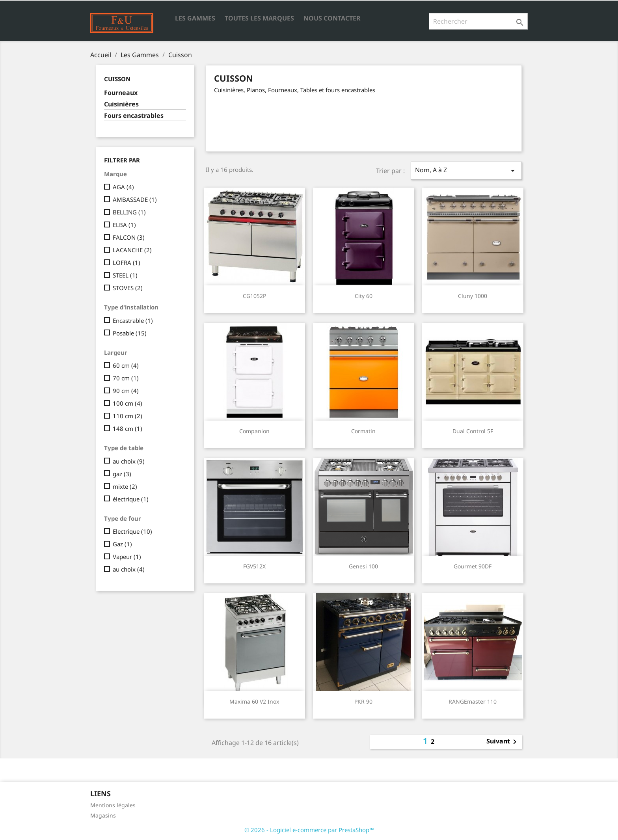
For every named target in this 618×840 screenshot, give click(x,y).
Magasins (103, 815)
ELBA (124, 225)
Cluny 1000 (473, 296)
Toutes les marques (259, 18)
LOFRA (127, 263)
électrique (131, 499)
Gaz (122, 544)
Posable (130, 333)
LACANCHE (132, 250)
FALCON (129, 237)
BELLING (129, 212)
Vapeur (127, 557)
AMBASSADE (135, 199)
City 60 (364, 296)
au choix (129, 461)
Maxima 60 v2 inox (254, 701)
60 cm (126, 365)
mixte (125, 486)
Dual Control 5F (473, 431)
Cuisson (117, 79)
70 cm (126, 378)
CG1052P (254, 296)
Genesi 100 (363, 566)
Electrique (132, 531)
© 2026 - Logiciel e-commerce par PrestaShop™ (309, 830)
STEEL (125, 275)
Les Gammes (195, 18)
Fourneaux (121, 93)
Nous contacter (332, 18)
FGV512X (254, 566)
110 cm (128, 416)
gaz (122, 474)
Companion (254, 431)
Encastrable (133, 320)
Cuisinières (121, 104)
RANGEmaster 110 (473, 701)
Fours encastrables (134, 116)
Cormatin (363, 431)
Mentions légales (113, 805)
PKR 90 (363, 701)
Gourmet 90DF (473, 566)
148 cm (128, 428)
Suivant (503, 742)
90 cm (126, 391)
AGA (123, 187)
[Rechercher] (478, 21)
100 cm (128, 403)
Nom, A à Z (466, 170)
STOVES (128, 288)
